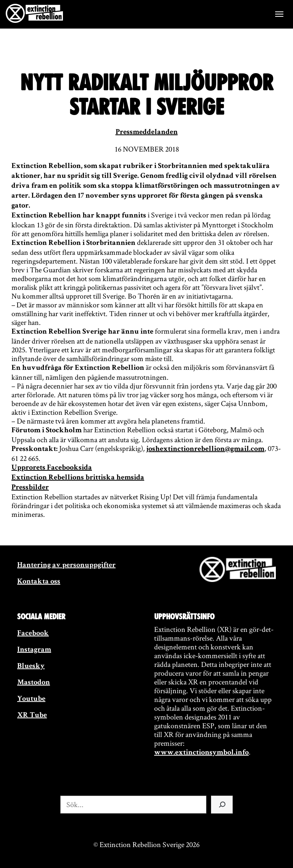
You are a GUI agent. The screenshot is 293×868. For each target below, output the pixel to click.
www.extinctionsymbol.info (201, 753)
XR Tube (32, 716)
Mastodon (34, 683)
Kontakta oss (39, 582)
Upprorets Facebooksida (52, 468)
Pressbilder (30, 488)
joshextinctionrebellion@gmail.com (205, 449)
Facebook (33, 634)
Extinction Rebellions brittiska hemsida (78, 478)
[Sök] (222, 805)
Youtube (31, 699)
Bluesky (31, 667)
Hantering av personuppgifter (66, 566)
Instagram (34, 650)
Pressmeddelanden (147, 133)
